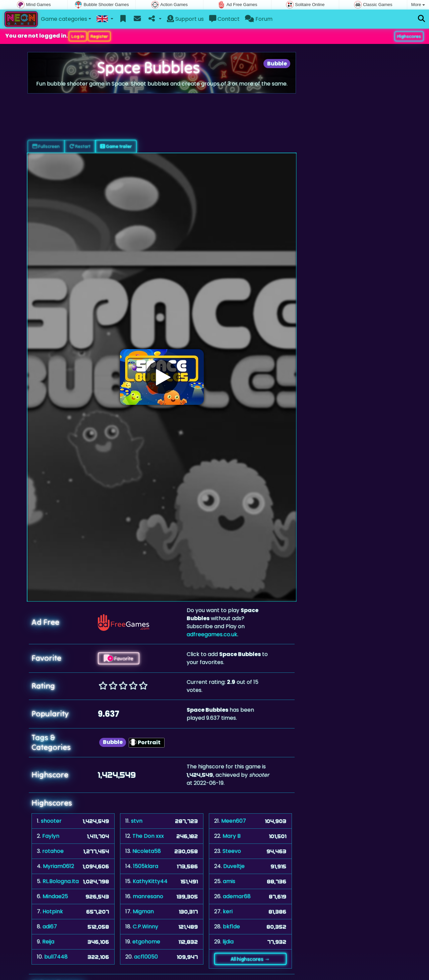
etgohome (146, 942)
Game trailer (116, 146)
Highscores (409, 36)
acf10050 (146, 957)
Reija (48, 942)
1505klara (146, 866)
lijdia (228, 942)
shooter (51, 821)
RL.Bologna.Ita (61, 881)
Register (99, 36)
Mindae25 (55, 896)
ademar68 (237, 896)
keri (228, 911)
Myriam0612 (58, 866)
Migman (143, 911)
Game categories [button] (64, 19)
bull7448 (56, 957)
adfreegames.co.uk (212, 634)
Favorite (119, 658)
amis (229, 881)
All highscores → (250, 959)
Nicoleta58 (147, 851)
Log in (78, 36)
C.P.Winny (145, 927)
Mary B (232, 836)
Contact (224, 19)
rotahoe (53, 851)
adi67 (50, 927)
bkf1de (231, 927)
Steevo (232, 851)
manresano (148, 896)
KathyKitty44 (150, 881)
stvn (137, 821)
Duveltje (234, 866)
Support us (185, 19)
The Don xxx (148, 836)
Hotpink (53, 911)
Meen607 (234, 821)
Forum (259, 19)
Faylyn (51, 836)
